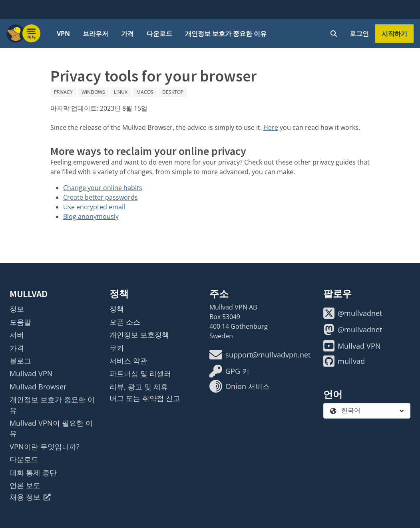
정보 (17, 309)
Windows (93, 92)
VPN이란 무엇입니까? (45, 447)
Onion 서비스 (240, 386)
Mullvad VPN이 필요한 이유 (51, 428)
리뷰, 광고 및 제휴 (139, 387)
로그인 (359, 34)
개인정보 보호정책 (139, 335)
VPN (63, 34)
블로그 (20, 361)
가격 (127, 34)
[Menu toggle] (32, 34)
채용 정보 (30, 497)
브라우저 (96, 34)
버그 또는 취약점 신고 (145, 398)
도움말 (20, 322)
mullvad (344, 361)
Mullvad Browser (38, 387)
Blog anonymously (91, 216)
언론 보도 (25, 485)
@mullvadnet (353, 313)
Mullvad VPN (31, 373)
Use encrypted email (94, 207)
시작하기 (394, 34)
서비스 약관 (128, 361)
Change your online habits (103, 188)
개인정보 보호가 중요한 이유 (226, 34)
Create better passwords (101, 197)
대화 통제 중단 (33, 472)
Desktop (173, 92)
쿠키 (117, 348)
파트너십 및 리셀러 (140, 373)
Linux (121, 92)
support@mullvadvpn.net (260, 355)
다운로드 (159, 34)
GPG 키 (229, 371)
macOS (145, 92)
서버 (17, 335)
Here (271, 127)
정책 (117, 309)
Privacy (63, 92)
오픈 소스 (125, 322)
